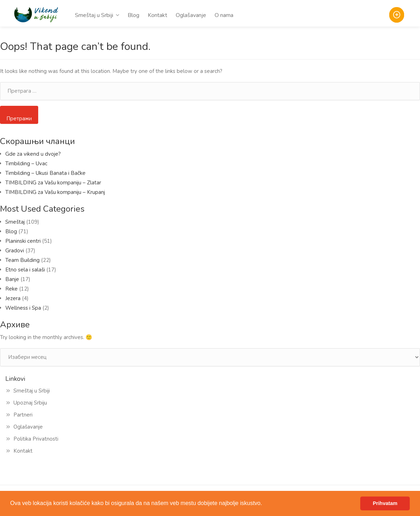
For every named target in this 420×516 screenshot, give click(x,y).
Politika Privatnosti (36, 439)
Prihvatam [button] (385, 503)
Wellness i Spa (23, 308)
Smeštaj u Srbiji (94, 15)
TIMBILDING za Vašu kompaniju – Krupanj (55, 192)
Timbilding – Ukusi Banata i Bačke (47, 173)
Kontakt (157, 15)
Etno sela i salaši (25, 270)
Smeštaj (15, 222)
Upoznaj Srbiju (30, 403)
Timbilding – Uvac (26, 164)
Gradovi (15, 251)
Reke (11, 289)
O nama (224, 15)
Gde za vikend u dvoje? (33, 154)
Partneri (23, 415)
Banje (12, 279)
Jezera (13, 298)
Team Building (22, 260)
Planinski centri (23, 241)
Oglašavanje (191, 15)
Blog (133, 15)
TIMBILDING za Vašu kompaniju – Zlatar (53, 183)
